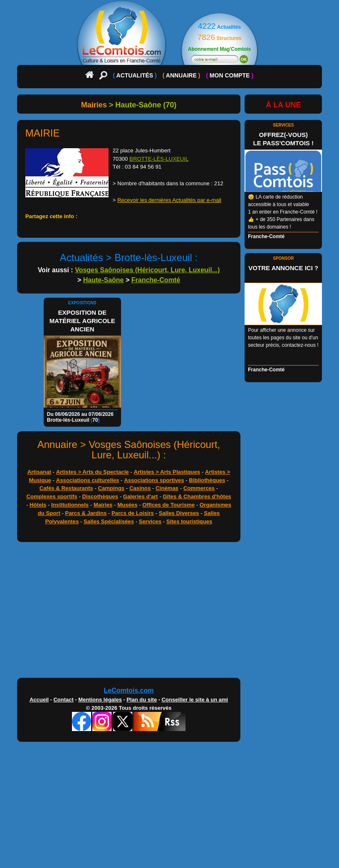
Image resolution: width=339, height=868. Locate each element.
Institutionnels (70, 505)
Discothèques (100, 496)
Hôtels (38, 505)
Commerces (199, 488)
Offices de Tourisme (168, 505)
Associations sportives (154, 480)
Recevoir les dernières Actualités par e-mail (169, 200)
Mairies (103, 505)
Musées (127, 505)
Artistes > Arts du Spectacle (93, 472)
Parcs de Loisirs (133, 513)
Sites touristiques (189, 521)
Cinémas (167, 488)
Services (150, 521)
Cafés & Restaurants (66, 488)
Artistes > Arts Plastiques (167, 472)
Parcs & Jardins (86, 513)
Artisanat (39, 472)
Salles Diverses (179, 513)
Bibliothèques (207, 480)
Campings (111, 488)
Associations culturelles (88, 480)
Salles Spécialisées (109, 521)
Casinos (140, 488)
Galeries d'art (141, 496)
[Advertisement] (170, 612)
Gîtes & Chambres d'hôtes (197, 496)
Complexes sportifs (52, 496)
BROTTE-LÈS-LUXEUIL (159, 159)
